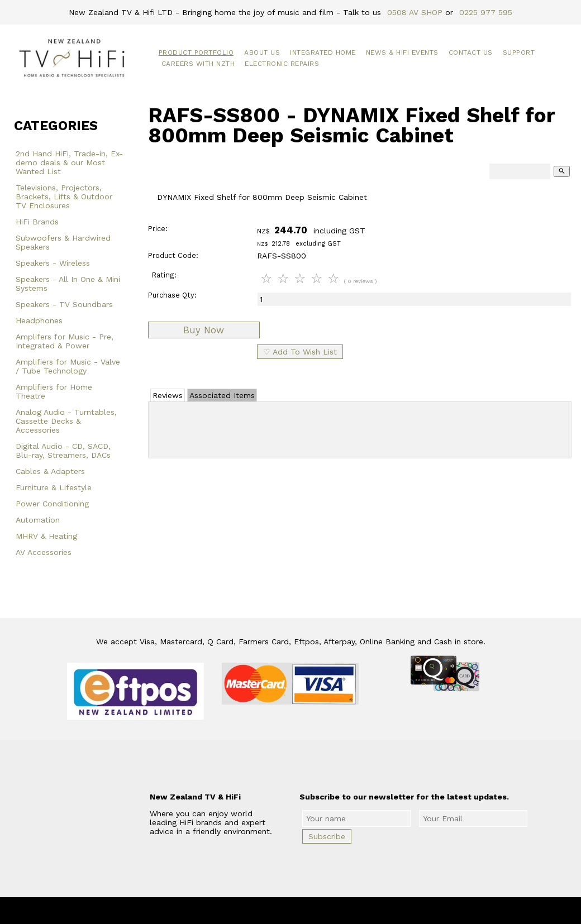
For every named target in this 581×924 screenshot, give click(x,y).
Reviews (168, 395)
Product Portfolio (196, 52)
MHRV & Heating (46, 536)
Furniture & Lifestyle (54, 487)
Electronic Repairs (282, 64)
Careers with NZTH (198, 64)
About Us (262, 52)
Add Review (360, 428)
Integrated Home (323, 52)
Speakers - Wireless (53, 263)
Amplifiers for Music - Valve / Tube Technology (68, 366)
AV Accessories (44, 552)
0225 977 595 (486, 12)
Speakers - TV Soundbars (64, 304)
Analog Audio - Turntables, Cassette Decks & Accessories (66, 421)
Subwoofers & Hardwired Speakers (63, 242)
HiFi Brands (37, 222)
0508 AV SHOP (415, 12)
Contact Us (471, 52)
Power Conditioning (52, 504)
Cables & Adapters (50, 471)
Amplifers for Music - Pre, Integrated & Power (65, 341)
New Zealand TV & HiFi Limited (321, 911)
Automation (38, 520)
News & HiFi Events (402, 52)
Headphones (39, 320)
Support (519, 52)
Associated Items (222, 395)
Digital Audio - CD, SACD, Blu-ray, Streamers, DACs (63, 451)
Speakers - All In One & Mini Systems (68, 284)
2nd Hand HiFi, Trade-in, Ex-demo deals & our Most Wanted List (69, 162)
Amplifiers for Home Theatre (54, 391)
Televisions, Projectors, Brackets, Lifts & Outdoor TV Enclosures (64, 197)
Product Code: (173, 255)
